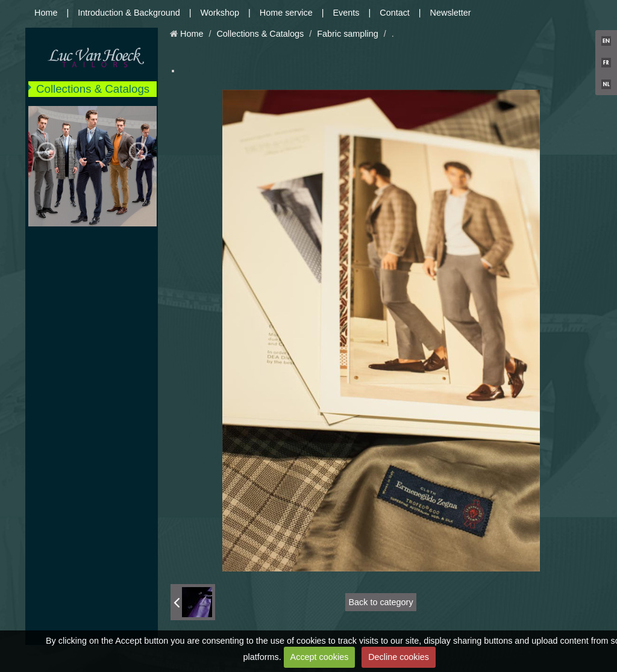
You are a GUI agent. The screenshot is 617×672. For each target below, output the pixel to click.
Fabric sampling (348, 34)
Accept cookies (320, 657)
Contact (395, 13)
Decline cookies (399, 657)
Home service (286, 13)
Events (346, 13)
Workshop (220, 13)
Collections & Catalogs (93, 89)
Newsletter (451, 13)
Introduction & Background (129, 13)
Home (46, 13)
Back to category (381, 602)
